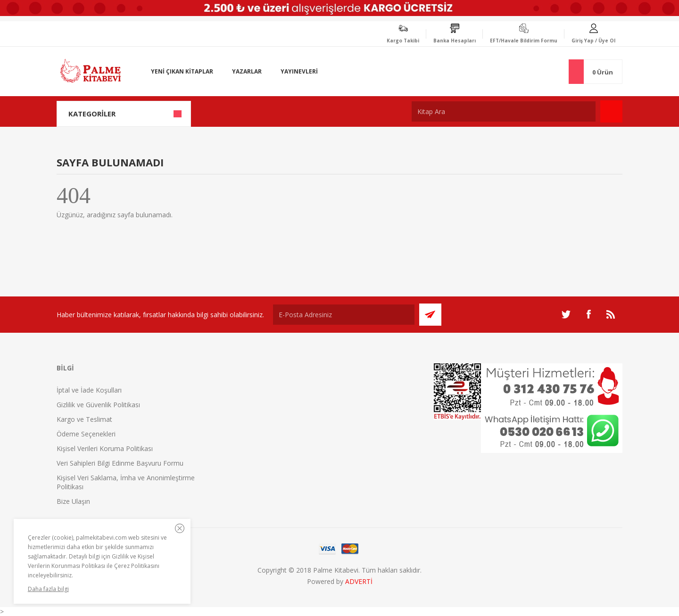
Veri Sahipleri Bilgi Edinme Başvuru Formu (120, 463)
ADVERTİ (359, 581)
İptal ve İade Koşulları (89, 390)
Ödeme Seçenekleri (86, 434)
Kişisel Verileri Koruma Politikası (105, 448)
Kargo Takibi (403, 41)
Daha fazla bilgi (48, 589)
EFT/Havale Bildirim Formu (524, 41)
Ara (611, 111)
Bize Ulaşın (73, 501)
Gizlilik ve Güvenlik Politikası (98, 405)
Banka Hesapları (455, 41)
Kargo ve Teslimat (84, 419)
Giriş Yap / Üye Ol (593, 41)
